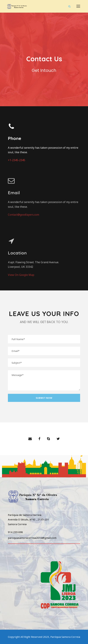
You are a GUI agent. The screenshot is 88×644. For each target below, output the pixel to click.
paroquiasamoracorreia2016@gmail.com (32, 538)
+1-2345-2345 (17, 160)
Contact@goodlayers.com (24, 208)
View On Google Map (21, 281)
